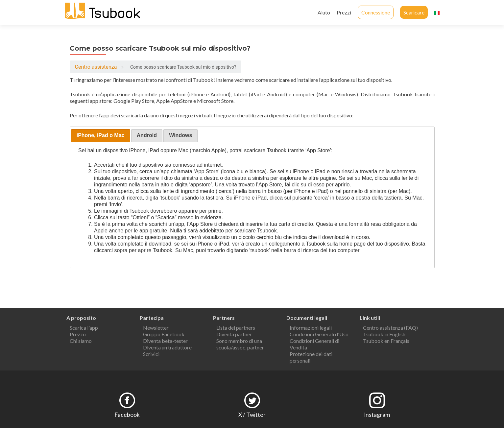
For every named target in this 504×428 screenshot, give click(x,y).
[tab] (101, 136)
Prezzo (78, 334)
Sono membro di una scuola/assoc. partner (240, 344)
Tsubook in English (384, 334)
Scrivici (151, 354)
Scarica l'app (84, 328)
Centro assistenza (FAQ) (390, 328)
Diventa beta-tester (165, 341)
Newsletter (156, 328)
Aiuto (324, 12)
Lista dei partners (236, 328)
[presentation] (101, 136)
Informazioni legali (311, 328)
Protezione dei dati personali (311, 357)
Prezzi (344, 12)
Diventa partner (234, 334)
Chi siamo (81, 341)
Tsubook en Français (386, 341)
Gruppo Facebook (164, 334)
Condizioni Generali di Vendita (314, 344)
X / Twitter (252, 415)
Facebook (127, 415)
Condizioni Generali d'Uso (319, 334)
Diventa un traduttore (167, 347)
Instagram (377, 415)
